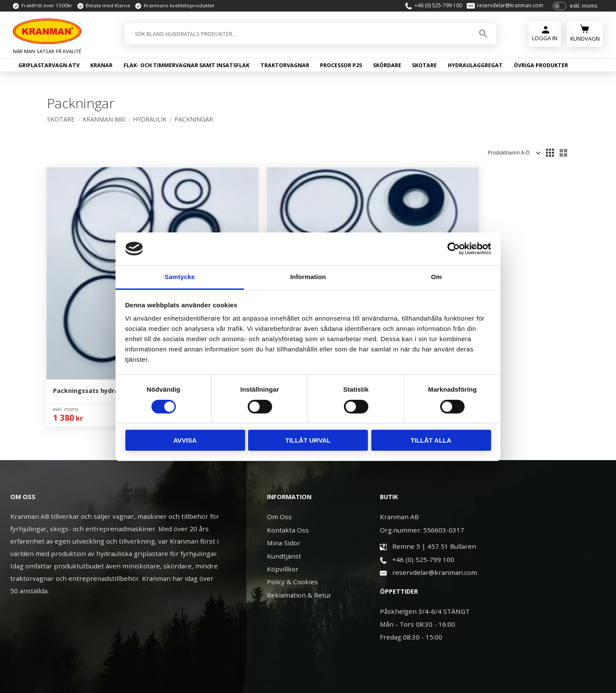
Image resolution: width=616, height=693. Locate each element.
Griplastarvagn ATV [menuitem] (49, 67)
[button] (550, 153)
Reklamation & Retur (299, 516)
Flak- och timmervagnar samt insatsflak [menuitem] (187, 67)
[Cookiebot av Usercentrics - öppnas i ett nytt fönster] (454, 249)
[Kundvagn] (585, 35)
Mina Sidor (284, 464)
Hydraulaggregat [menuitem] (475, 67)
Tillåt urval (308, 440)
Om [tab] (436, 277)
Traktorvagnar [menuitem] (285, 67)
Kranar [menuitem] (101, 67)
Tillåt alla (431, 440)
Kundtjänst (284, 477)
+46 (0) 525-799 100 (434, 7)
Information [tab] (308, 277)
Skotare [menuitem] (424, 67)
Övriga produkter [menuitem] (541, 67)
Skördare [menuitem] (387, 67)
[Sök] (481, 36)
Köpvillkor (283, 490)
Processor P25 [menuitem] (341, 67)
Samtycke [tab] (180, 277)
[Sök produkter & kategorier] (295, 36)
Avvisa (185, 440)
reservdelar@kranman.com (506, 7)
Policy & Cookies (292, 503)
